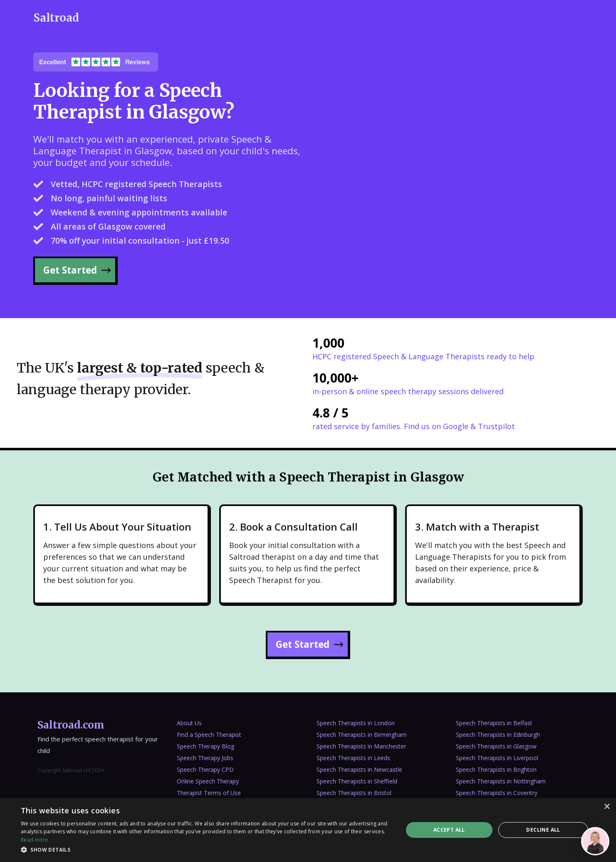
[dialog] (308, 830)
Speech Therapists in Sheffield (357, 781)
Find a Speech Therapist (209, 735)
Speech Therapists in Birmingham (362, 735)
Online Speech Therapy (208, 781)
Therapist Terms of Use (209, 793)
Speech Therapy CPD (205, 769)
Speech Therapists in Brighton (496, 769)
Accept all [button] (449, 830)
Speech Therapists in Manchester (361, 746)
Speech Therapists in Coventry (497, 793)
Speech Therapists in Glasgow (496, 746)
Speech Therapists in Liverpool (497, 758)
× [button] (607, 807)
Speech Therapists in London (356, 723)
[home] (56, 18)
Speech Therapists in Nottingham (501, 781)
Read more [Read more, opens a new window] (35, 840)
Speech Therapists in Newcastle (359, 769)
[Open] (595, 841)
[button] (206, 850)
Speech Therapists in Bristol (354, 793)
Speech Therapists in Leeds (353, 758)
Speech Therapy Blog (205, 746)
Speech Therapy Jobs (205, 758)
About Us (189, 723)
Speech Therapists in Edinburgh (498, 735)
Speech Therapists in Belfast (494, 723)
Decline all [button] (543, 830)
